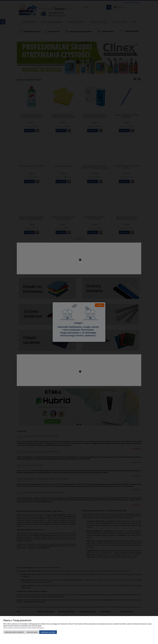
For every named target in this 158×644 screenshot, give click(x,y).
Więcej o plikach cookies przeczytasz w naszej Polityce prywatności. (24, 628)
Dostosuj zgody (32, 632)
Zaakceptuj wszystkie (48, 632)
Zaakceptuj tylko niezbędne (14, 632)
